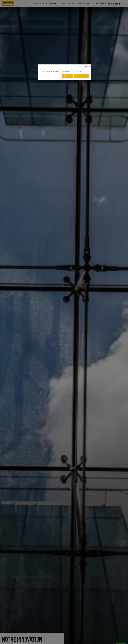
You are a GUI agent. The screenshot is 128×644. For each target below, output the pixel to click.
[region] (65, 72)
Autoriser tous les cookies (81, 76)
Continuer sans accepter (85, 67)
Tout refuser (67, 76)
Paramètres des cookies (46, 76)
